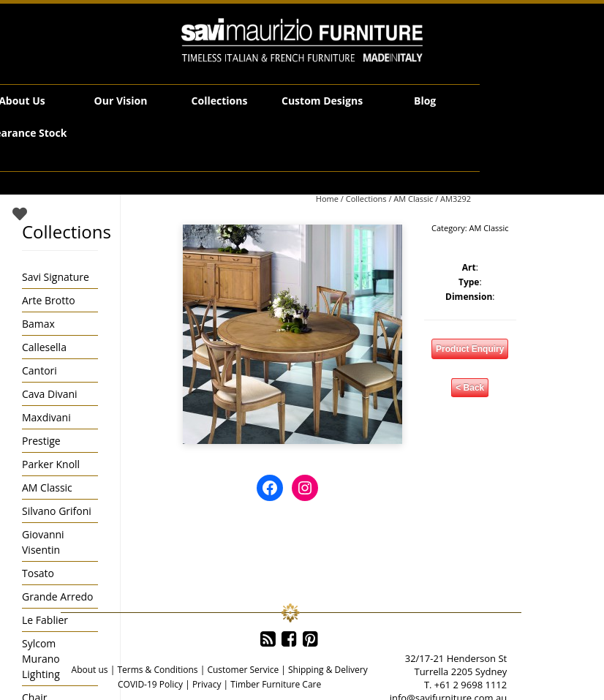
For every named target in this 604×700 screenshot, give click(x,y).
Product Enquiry (470, 349)
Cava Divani (50, 394)
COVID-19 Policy (150, 684)
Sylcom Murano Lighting (41, 659)
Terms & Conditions (157, 670)
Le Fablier (45, 620)
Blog (425, 101)
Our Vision (121, 101)
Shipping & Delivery (328, 670)
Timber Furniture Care (276, 684)
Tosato (38, 573)
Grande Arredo (57, 596)
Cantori (39, 370)
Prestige (41, 441)
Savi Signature (56, 277)
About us (90, 670)
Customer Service (243, 670)
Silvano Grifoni (57, 511)
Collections (220, 101)
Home (327, 199)
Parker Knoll (51, 464)
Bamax (38, 324)
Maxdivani (46, 417)
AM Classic (413, 199)
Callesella (44, 347)
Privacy (207, 684)
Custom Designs (322, 101)
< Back (470, 388)
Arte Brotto (49, 300)
